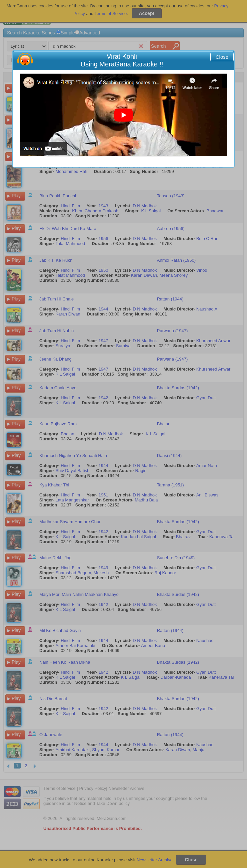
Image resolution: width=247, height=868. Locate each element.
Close (222, 57)
